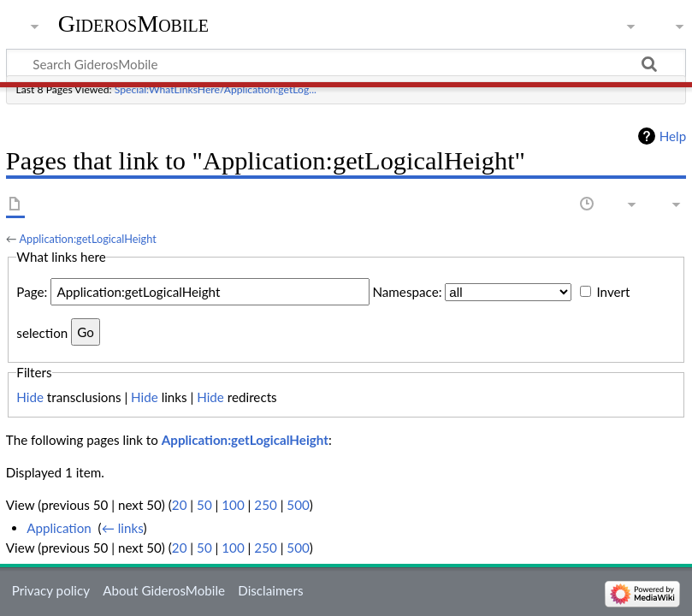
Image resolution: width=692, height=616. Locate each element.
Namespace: (407, 292)
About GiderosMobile (164, 590)
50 (204, 505)
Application (59, 528)
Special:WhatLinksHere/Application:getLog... (216, 89)
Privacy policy (51, 590)
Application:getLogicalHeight (87, 239)
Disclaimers (270, 590)
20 (180, 505)
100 (233, 505)
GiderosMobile (133, 24)
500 (298, 505)
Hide (30, 397)
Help (673, 136)
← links (123, 528)
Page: (32, 292)
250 (265, 505)
